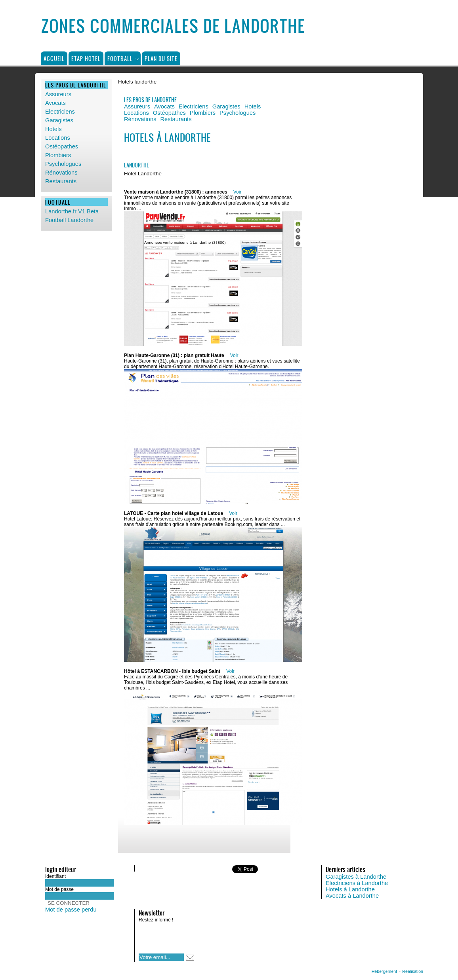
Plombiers (58, 155)
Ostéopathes (62, 146)
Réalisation (413, 971)
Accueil (54, 58)
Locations (58, 138)
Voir (238, 192)
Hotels (53, 129)
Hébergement (385, 971)
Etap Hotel (86, 58)
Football (120, 58)
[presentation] (190, 936)
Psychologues (63, 164)
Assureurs (58, 94)
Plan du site (161, 58)
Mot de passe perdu (71, 910)
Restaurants (61, 181)
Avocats (55, 103)
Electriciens (60, 112)
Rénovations (61, 173)
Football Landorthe (69, 220)
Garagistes (59, 120)
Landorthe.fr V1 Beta (72, 211)
